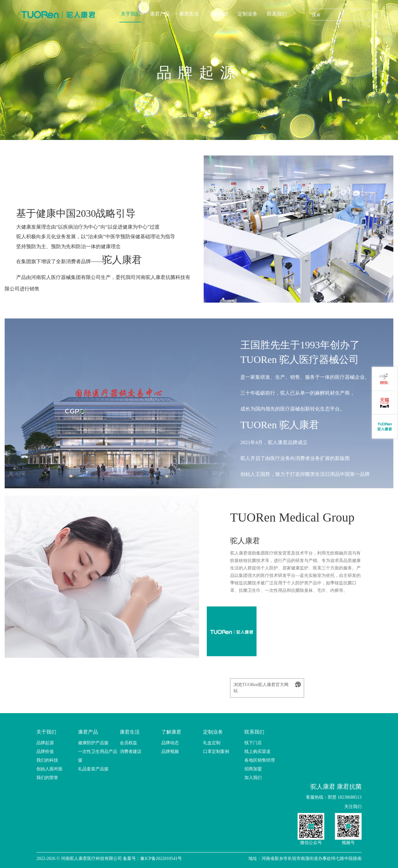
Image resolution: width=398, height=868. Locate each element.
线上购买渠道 (257, 752)
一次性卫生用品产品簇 (98, 756)
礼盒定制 (212, 743)
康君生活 (189, 14)
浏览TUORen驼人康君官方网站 (267, 687)
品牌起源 (45, 743)
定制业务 (248, 14)
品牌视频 (170, 752)
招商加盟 (253, 769)
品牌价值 (45, 752)
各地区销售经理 (260, 760)
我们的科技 (47, 760)
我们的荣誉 (47, 778)
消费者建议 (131, 752)
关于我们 (131, 14)
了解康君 (218, 14)
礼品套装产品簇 (93, 769)
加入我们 (253, 778)
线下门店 (253, 743)
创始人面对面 (49, 769)
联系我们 (277, 14)
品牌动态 (170, 743)
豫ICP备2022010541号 (161, 859)
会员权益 (128, 743)
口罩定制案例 (216, 752)
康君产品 (160, 14)
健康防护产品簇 (93, 743)
